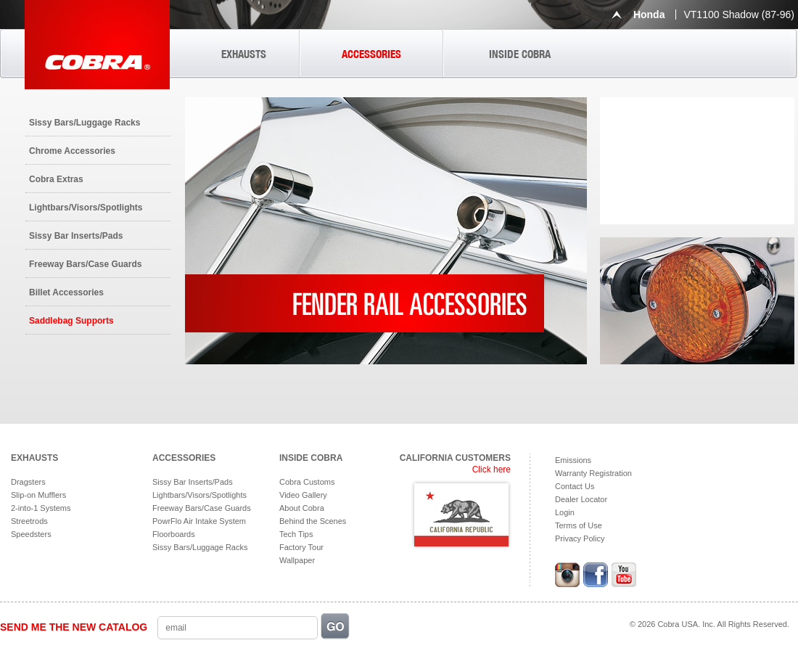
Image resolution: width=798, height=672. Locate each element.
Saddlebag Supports (71, 321)
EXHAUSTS (244, 54)
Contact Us (575, 486)
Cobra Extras (56, 179)
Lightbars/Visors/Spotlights (86, 208)
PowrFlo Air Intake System (199, 521)
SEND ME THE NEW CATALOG (74, 627)
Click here (491, 470)
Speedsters (31, 534)
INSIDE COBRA (520, 54)
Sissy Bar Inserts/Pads (76, 236)
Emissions (573, 460)
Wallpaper (297, 560)
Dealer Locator (581, 499)
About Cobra (302, 508)
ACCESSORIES (371, 54)
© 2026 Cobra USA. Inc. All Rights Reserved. (709, 624)
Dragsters (28, 482)
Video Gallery (303, 495)
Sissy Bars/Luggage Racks (85, 123)
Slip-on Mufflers (38, 495)
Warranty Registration (593, 473)
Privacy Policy (580, 538)
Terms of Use (579, 525)
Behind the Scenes (313, 521)
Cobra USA (97, 45)
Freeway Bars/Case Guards (85, 264)
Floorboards (174, 534)
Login (565, 512)
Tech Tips (296, 534)
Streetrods (29, 521)
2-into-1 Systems (41, 508)
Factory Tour (301, 547)
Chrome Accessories (72, 151)
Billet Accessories (66, 292)
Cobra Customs (307, 482)
